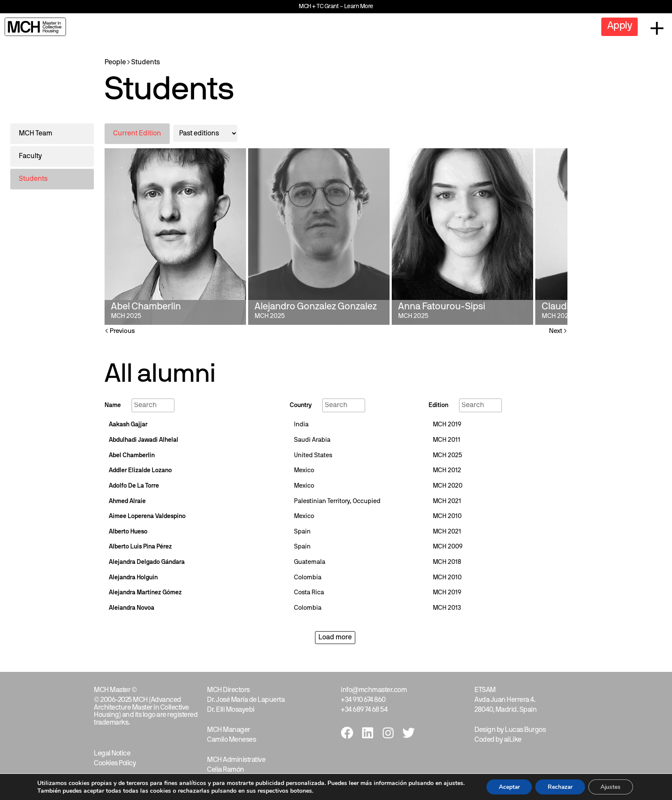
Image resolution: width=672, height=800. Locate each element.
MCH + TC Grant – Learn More (336, 7)
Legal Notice (112, 754)
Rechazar (560, 787)
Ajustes (612, 787)
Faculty (30, 156)
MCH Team (36, 134)
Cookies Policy (115, 764)
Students (145, 63)
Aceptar (507, 787)
